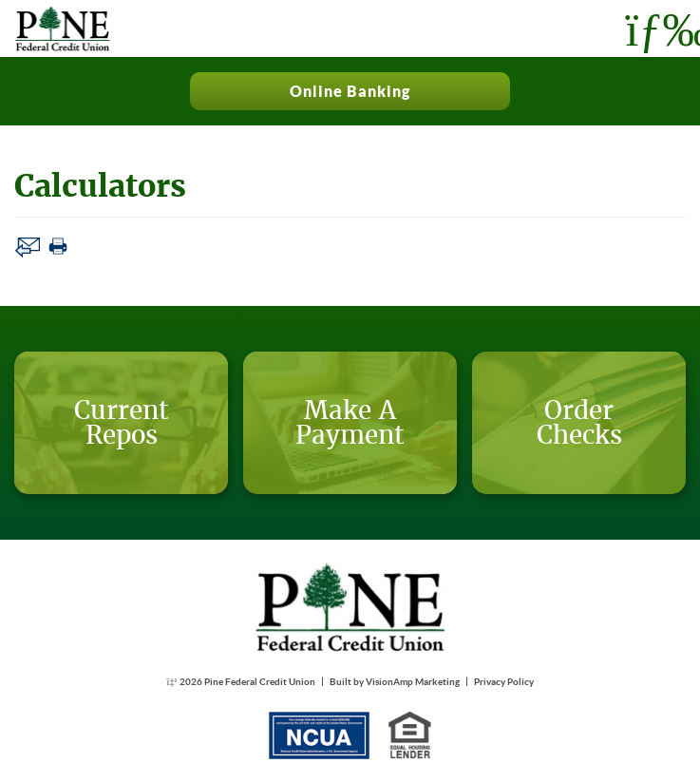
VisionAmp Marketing (413, 682)
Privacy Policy (504, 682)
